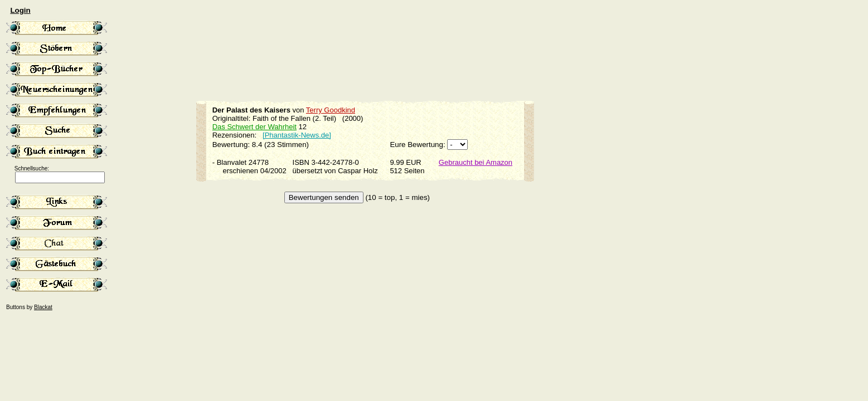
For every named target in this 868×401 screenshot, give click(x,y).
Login (20, 10)
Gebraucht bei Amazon (476, 162)
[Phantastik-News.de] (297, 135)
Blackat (43, 307)
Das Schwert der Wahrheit (254, 127)
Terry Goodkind (331, 110)
